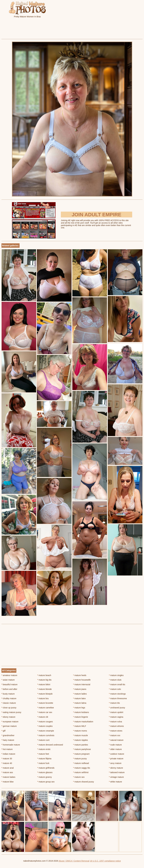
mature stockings (117, 694)
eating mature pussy (11, 712)
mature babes (8, 777)
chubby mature (9, 698)
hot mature (7, 749)
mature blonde (45, 689)
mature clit (43, 717)
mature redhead (81, 763)
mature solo (115, 689)
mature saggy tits (82, 768)
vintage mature (116, 777)
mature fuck (43, 763)
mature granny (45, 777)
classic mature (9, 703)
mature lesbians (81, 712)
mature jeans (80, 689)
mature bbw (8, 782)
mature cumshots (46, 735)
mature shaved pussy (83, 782)
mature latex (79, 698)
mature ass (7, 772)
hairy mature (8, 740)
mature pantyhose (82, 749)
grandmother (8, 735)
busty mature (8, 694)
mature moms (80, 731)
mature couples (45, 726)
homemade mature (11, 745)
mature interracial (82, 684)
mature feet (43, 754)
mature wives (116, 731)
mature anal (8, 768)
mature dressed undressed (50, 745)
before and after (9, 689)
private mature (116, 759)
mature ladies (80, 694)
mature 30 (7, 759)
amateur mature (9, 675)
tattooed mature (117, 772)
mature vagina (116, 717)
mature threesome (118, 698)
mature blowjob (45, 694)
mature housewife (82, 680)
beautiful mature (9, 684)
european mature (10, 722)
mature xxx (115, 735)
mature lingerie (81, 717)
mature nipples (80, 740)
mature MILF (80, 726)
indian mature (8, 754)
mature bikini (44, 684)
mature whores (116, 726)
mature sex (79, 777)
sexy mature (115, 763)
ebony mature (8, 717)
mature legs (79, 708)
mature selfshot (81, 772)
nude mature (115, 745)
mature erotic (44, 749)
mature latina (80, 703)
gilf (3, 731)
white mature (116, 782)
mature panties (81, 745)
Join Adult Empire (96, 215)
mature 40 (7, 763)
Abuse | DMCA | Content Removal (74, 861)
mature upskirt (116, 712)
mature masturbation (83, 722)
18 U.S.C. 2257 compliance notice (105, 861)
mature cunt (43, 740)
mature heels (80, 675)
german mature (9, 726)
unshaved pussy (117, 708)
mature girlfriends (46, 768)
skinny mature (116, 768)
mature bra (43, 698)
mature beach (44, 675)
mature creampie (46, 731)
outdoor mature (117, 754)
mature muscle (80, 735)
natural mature (116, 740)
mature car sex (45, 712)
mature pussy (80, 759)
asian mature (8, 680)
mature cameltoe (46, 708)
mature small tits (117, 684)
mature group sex (46, 782)
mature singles (116, 675)
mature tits (114, 703)
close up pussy (9, 708)
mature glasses (45, 772)
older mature (115, 749)
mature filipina (44, 759)
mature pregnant (81, 754)
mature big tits (44, 680)
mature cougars (45, 722)
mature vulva (116, 722)
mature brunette (45, 703)
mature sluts (115, 680)
